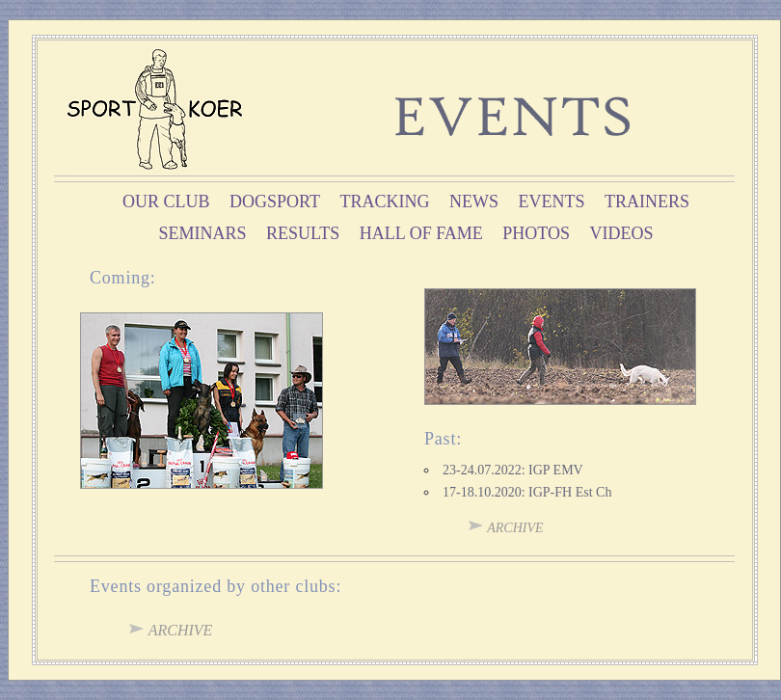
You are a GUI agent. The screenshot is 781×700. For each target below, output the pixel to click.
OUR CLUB (166, 202)
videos (622, 233)
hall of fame (421, 233)
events (551, 202)
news (474, 202)
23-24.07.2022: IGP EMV (513, 470)
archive (506, 528)
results (303, 233)
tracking (384, 202)
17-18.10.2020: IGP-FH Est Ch (527, 492)
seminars (202, 233)
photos (536, 233)
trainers (647, 202)
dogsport (275, 202)
